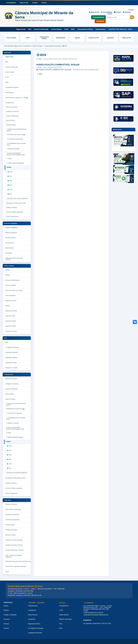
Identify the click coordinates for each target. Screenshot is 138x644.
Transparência (99, 17)
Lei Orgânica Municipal (36, 628)
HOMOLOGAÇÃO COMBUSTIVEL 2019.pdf (58, 65)
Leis (5, 338)
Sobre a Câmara (9, 266)
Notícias (6, 624)
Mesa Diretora (33, 615)
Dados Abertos (64, 615)
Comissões (32, 619)
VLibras (44, 3)
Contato (35, 3)
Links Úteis (8, 500)
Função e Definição (10, 615)
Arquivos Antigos (37, 46)
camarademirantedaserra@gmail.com (96, 615)
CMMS (40, 59)
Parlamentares (101, 29)
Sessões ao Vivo (94, 38)
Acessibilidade (11, 3)
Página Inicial (21, 29)
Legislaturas (32, 610)
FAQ (61, 624)
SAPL (73, 29)
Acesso (6, 606)
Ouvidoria (100, 21)
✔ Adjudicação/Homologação (52, 46)
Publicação (8, 53)
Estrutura (7, 619)
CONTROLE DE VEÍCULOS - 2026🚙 (121, 29)
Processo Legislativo (11, 223)
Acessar (131, 10)
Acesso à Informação (41, 29)
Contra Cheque (56, 29)
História (6, 610)
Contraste (128, 12)
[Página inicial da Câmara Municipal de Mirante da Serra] (43, 16)
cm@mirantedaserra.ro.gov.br (93, 613)
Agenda (77, 38)
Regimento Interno (34, 624)
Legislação (110, 38)
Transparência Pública (85, 29)
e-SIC (61, 610)
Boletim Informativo (66, 619)
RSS (30, 29)
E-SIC (66, 29)
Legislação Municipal (35, 633)
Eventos (6, 628)
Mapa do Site (24, 3)
